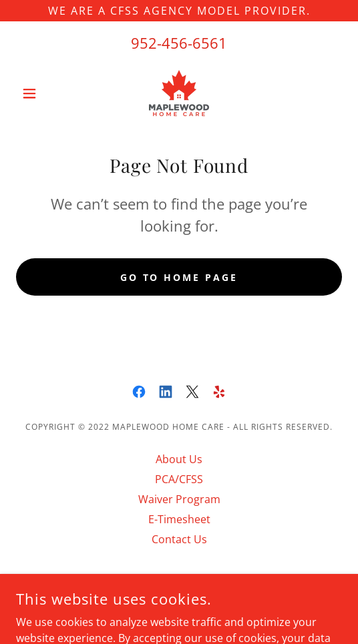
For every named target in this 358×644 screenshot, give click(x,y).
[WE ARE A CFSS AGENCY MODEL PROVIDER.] (179, 11)
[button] (40, 93)
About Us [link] (179, 459)
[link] (179, 93)
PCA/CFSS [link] (179, 479)
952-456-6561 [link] (179, 43)
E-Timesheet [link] (179, 519)
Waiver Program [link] (179, 499)
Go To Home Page (179, 277)
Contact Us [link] (179, 539)
